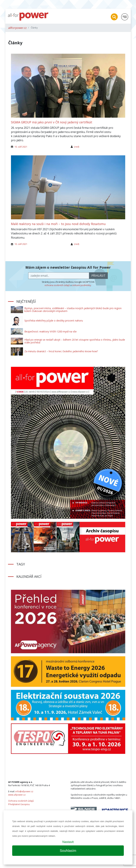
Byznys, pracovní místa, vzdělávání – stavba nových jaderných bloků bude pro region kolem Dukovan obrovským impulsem (73, 310)
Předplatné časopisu (19, 804)
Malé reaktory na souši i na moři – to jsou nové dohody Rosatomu (58, 224)
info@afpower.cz (24, 791)
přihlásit (98, 276)
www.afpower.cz (17, 795)
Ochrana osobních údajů (21, 801)
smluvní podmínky (81, 285)
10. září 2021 (21, 147)
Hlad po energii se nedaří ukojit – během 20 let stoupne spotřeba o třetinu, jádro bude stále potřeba (75, 341)
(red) (77, 147)
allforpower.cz (17, 28)
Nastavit (68, 842)
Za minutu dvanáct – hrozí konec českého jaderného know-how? (61, 351)
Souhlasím (68, 851)
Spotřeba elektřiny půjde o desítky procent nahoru (54, 321)
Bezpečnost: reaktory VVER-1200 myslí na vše (50, 331)
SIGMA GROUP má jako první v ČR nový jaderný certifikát (52, 122)
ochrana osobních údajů (57, 285)
